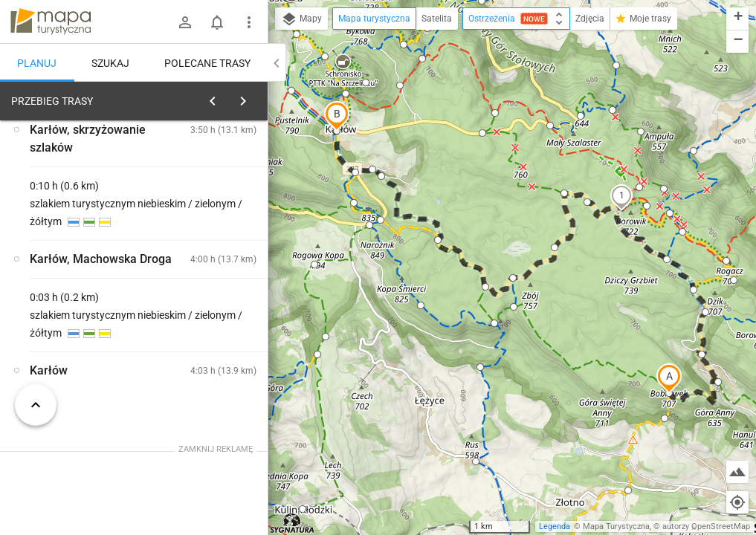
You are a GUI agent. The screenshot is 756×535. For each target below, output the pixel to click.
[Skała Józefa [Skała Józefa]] (214, 353)
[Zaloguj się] (185, 22)
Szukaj (110, 63)
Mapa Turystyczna (616, 526)
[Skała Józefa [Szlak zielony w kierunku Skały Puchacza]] (80, 321)
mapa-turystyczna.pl (51, 22)
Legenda (555, 526)
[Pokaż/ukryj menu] (249, 22)
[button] (669, 378)
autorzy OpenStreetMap (706, 526)
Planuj (37, 63)
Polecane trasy (207, 63)
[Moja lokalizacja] (737, 502)
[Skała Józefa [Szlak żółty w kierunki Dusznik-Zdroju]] (214, 289)
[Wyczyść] (255, 97)
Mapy (301, 19)
